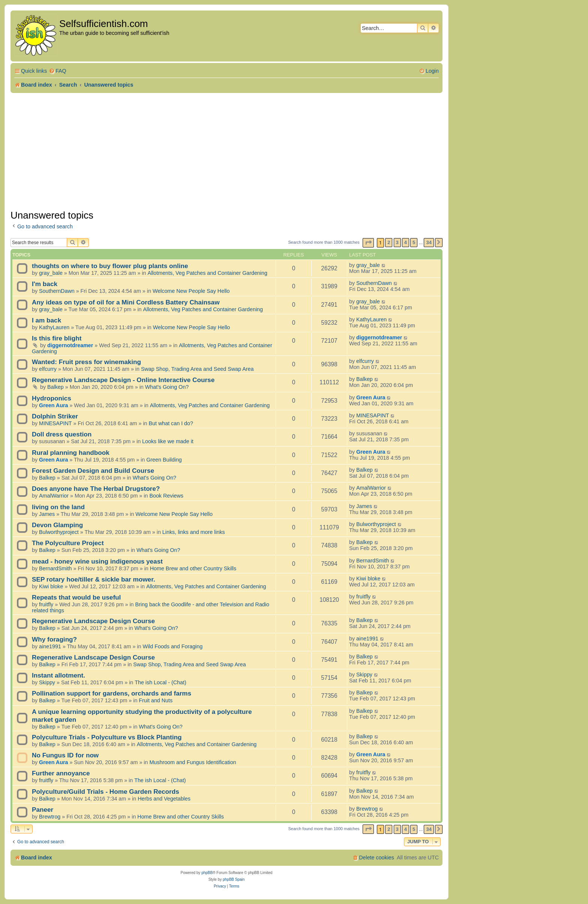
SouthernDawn (57, 291)
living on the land (58, 507)
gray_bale (51, 273)
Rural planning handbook (71, 453)
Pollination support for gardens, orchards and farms (112, 693)
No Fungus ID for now (65, 755)
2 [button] (389, 242)
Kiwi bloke (51, 586)
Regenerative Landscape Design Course (93, 621)
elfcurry (48, 369)
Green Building (164, 460)
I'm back (45, 284)
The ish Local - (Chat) (160, 682)
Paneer (43, 810)
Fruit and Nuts (156, 700)
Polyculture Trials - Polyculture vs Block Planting (107, 737)
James (47, 514)
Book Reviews (166, 496)
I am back (46, 320)
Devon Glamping (57, 525)
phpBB (207, 873)
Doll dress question (62, 434)
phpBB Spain (234, 879)
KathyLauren (54, 327)
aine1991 (50, 646)
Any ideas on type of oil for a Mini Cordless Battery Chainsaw (126, 302)
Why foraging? (54, 639)
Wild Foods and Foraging (172, 646)
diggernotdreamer (70, 345)
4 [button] (406, 242)
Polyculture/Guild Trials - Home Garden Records (106, 792)
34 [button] (429, 242)
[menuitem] (58, 71)
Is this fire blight (57, 338)
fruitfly (46, 604)
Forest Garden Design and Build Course (93, 471)
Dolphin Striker (55, 416)
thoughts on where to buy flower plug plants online (110, 266)
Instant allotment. (58, 675)
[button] (368, 243)
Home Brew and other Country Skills (193, 568)
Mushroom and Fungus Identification (193, 762)
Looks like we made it (168, 441)
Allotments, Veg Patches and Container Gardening (207, 273)
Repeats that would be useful (76, 597)
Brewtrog (50, 817)
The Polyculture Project (68, 543)
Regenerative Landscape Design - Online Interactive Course (123, 380)
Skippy (47, 682)
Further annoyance (61, 773)
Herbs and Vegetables (164, 799)
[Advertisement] (226, 149)
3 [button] (397, 242)
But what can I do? (171, 423)
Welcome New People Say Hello (191, 291)
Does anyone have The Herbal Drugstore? (96, 489)
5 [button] (414, 242)
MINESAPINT (55, 423)
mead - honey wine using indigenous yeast (97, 561)
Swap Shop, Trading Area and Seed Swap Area (197, 369)
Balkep (55, 387)
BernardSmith (55, 568)
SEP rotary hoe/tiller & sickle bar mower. (94, 579)
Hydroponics (52, 398)
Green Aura (53, 405)
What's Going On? (167, 387)
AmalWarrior (54, 496)
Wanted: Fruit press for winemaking (86, 362)
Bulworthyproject (59, 532)
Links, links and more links (194, 532)
